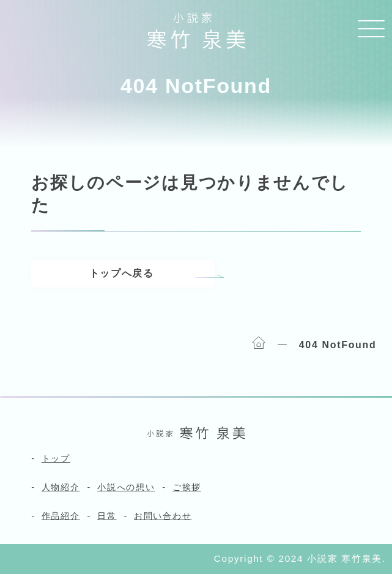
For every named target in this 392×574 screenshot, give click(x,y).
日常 (107, 516)
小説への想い (126, 487)
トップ (56, 458)
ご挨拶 (187, 487)
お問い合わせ (163, 516)
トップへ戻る (122, 273)
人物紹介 (61, 487)
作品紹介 (61, 516)
